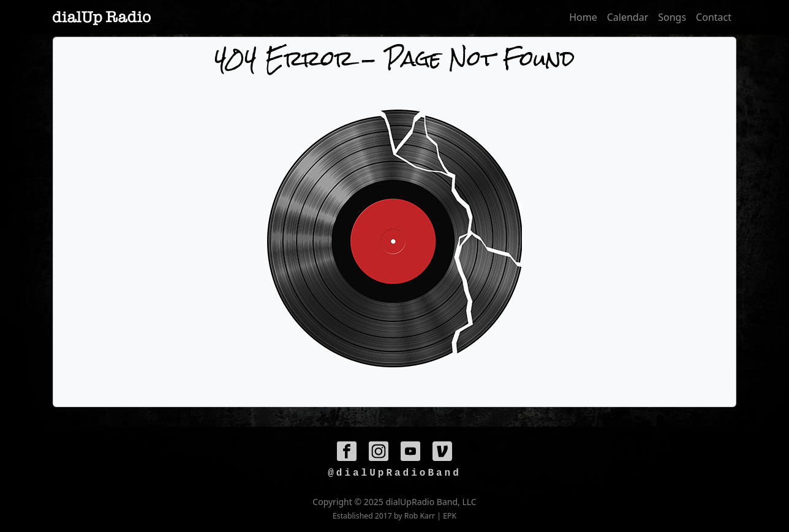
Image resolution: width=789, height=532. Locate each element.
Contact (714, 17)
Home (583, 17)
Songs (672, 17)
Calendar (628, 17)
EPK (450, 516)
